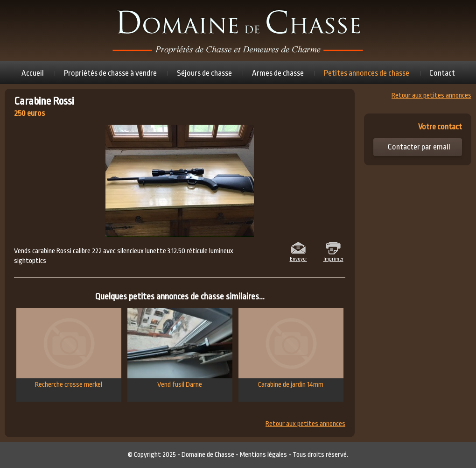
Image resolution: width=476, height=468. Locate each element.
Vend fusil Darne (180, 348)
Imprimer (333, 258)
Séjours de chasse (204, 73)
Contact (442, 73)
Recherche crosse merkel (69, 348)
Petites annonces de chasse (367, 73)
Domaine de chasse (238, 30)
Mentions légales (263, 455)
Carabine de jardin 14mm (291, 348)
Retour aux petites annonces (305, 424)
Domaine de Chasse (208, 455)
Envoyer (298, 258)
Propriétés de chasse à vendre (110, 73)
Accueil (33, 73)
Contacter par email (419, 147)
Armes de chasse (278, 73)
